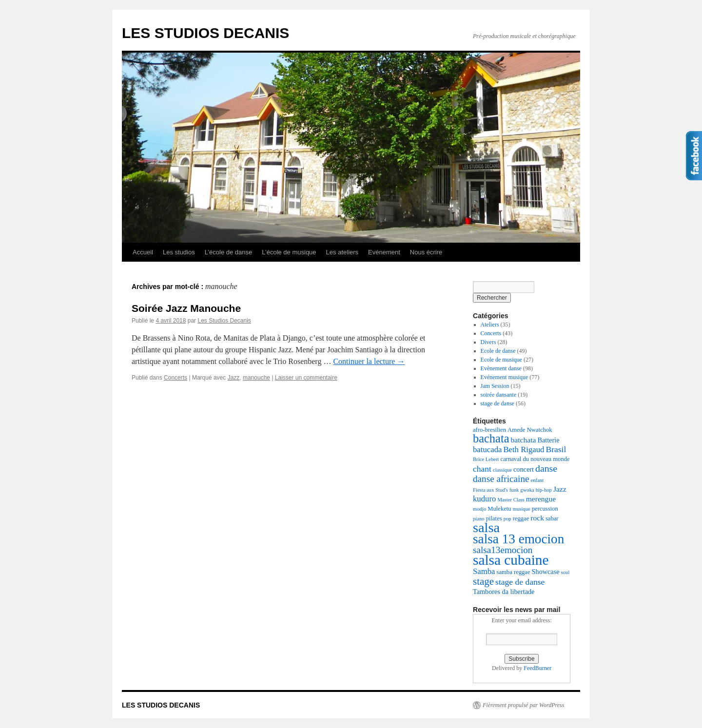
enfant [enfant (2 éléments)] (537, 480)
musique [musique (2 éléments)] (522, 509)
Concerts (175, 378)
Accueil (143, 252)
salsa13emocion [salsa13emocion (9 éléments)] (503, 550)
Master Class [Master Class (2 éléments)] (511, 500)
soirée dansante (499, 395)
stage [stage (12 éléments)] (483, 581)
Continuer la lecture (369, 361)
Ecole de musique (501, 360)
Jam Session (495, 386)
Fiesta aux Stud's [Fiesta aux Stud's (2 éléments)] (490, 490)
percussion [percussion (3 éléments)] (545, 509)
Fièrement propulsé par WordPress (523, 705)
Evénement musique (505, 377)
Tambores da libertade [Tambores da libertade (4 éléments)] (504, 592)
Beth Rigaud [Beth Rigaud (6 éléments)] (524, 450)
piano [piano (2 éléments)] (479, 519)
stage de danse (497, 403)
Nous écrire (426, 252)
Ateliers (490, 325)
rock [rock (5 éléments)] (537, 518)
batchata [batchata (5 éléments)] (524, 440)
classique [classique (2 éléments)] (502, 470)
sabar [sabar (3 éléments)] (552, 518)
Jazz (234, 378)
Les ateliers (342, 252)
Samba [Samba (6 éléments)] (484, 571)
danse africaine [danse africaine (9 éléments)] (501, 479)
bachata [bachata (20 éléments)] (491, 438)
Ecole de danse (498, 351)
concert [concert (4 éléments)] (524, 469)
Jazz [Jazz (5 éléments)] (560, 489)
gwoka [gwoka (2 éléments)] (527, 490)
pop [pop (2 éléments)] (507, 519)
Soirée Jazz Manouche (186, 308)
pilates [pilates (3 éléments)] (494, 518)
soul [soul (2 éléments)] (565, 572)
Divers (488, 342)
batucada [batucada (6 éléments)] (487, 450)
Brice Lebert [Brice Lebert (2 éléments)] (486, 459)
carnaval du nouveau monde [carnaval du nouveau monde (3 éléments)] (535, 459)
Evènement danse (501, 368)
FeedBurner (537, 668)
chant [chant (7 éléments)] (482, 469)
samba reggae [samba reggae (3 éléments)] (514, 572)
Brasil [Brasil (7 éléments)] (556, 449)
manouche (256, 378)
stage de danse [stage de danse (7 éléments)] (520, 582)
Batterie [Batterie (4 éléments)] (548, 440)
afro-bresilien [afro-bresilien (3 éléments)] (489, 430)
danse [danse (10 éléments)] (546, 468)
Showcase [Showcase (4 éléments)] (546, 572)
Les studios (179, 252)
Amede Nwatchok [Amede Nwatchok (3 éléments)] (530, 430)
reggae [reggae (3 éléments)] (521, 518)
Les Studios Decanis (224, 321)
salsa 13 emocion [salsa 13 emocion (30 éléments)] (518, 539)
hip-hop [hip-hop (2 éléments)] (544, 490)
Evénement (384, 252)
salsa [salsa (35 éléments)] (486, 527)
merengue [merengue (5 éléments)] (541, 499)
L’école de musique (289, 252)
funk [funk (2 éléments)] (514, 490)
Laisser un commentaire (306, 378)
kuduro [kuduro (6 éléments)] (484, 499)
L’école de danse (229, 252)
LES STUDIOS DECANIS (205, 33)
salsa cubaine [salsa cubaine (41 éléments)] (511, 560)
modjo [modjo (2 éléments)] (479, 509)
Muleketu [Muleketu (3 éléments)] (499, 509)
